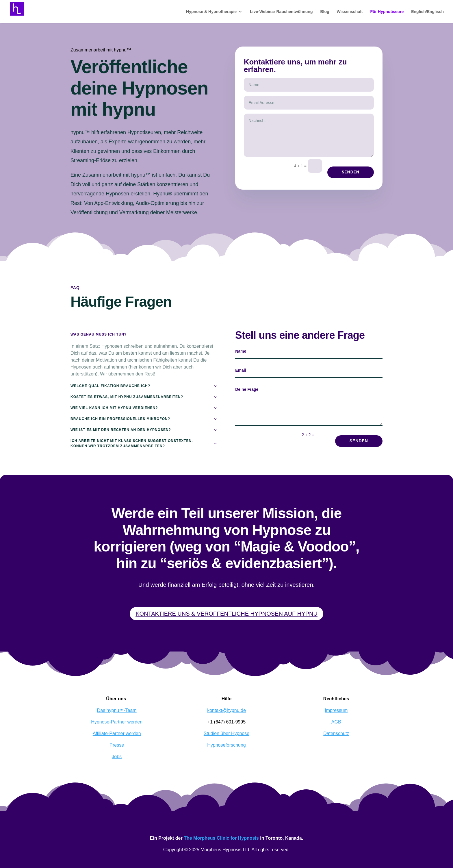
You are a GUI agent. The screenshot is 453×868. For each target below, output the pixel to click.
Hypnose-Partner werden (117, 722)
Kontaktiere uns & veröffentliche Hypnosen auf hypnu (226, 614)
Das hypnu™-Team (117, 710)
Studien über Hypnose (226, 733)
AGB (336, 722)
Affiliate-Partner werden (117, 733)
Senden (351, 172)
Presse (117, 745)
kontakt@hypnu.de (226, 710)
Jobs (117, 757)
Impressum (336, 710)
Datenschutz (336, 733)
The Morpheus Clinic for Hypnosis (221, 838)
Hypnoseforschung (226, 745)
